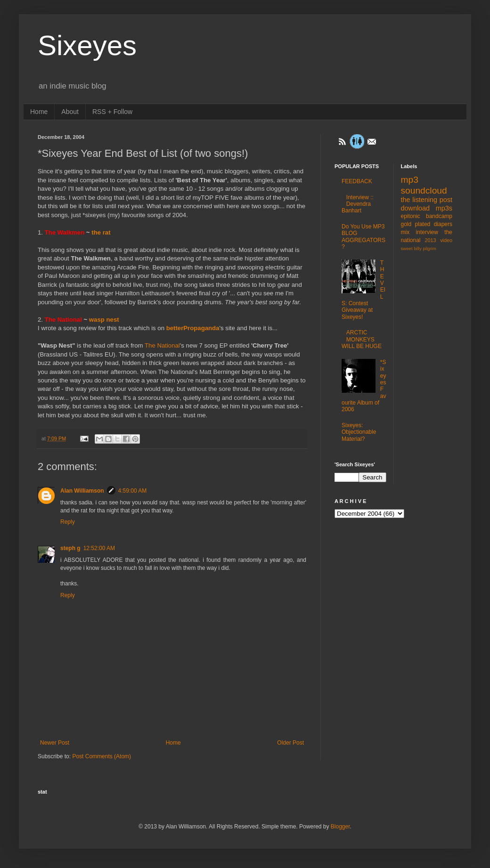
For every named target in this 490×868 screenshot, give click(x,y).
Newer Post (55, 743)
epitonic (411, 216)
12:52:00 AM (99, 548)
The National (162, 345)
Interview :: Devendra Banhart (358, 204)
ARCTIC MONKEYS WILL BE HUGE (362, 339)
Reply (68, 522)
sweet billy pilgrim (419, 248)
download (416, 208)
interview (427, 232)
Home (39, 112)
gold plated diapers (427, 224)
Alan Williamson (82, 491)
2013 (431, 240)
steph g (70, 548)
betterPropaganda (193, 328)
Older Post (290, 743)
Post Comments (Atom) (102, 756)
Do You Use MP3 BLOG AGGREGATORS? (363, 237)
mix (405, 232)
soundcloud (424, 191)
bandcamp (439, 216)
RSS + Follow (112, 112)
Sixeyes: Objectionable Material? (359, 432)
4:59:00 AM (133, 491)
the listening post (427, 200)
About (70, 112)
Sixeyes (87, 45)
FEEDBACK (357, 181)
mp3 (410, 180)
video (446, 240)
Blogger (340, 827)
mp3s (444, 208)
